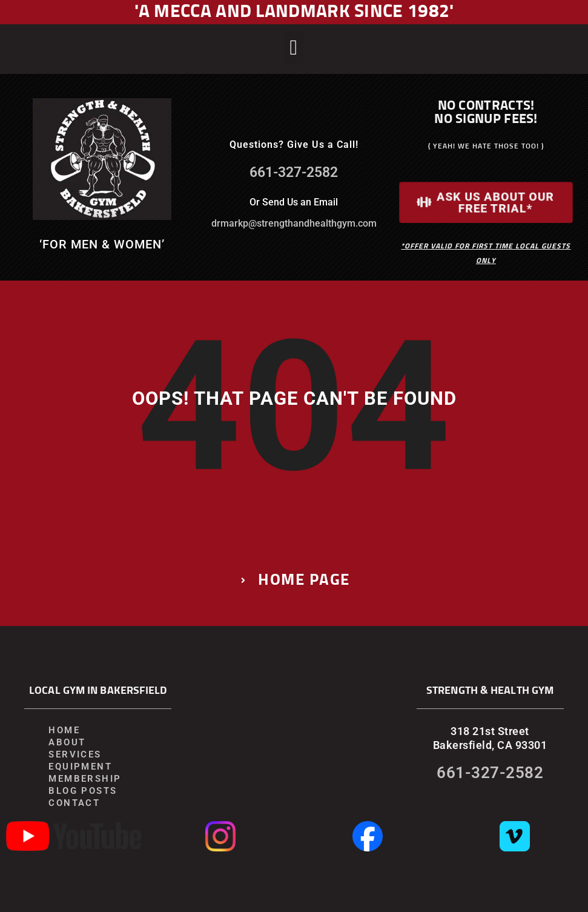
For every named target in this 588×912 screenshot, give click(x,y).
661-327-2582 (294, 172)
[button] (294, 48)
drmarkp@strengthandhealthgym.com (294, 223)
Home (64, 730)
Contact (74, 803)
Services (75, 754)
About (67, 742)
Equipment (80, 767)
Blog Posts (83, 791)
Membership (85, 779)
